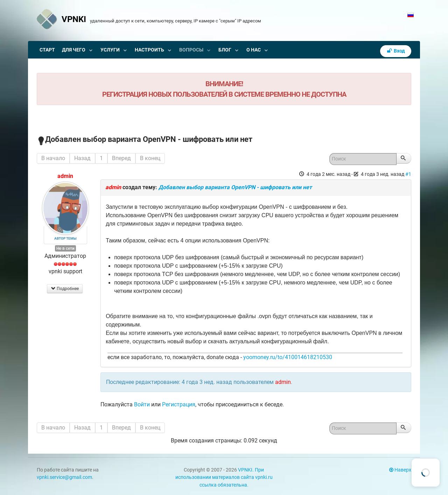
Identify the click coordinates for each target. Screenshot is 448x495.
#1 (408, 174)
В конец (150, 158)
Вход (396, 51)
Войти (142, 404)
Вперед (121, 158)
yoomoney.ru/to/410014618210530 (288, 357)
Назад (82, 158)
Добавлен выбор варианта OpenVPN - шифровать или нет (235, 187)
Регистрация (179, 404)
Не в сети (65, 248)
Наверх (400, 470)
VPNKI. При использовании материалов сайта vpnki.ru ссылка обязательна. (224, 477)
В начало (53, 158)
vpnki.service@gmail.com (64, 477)
